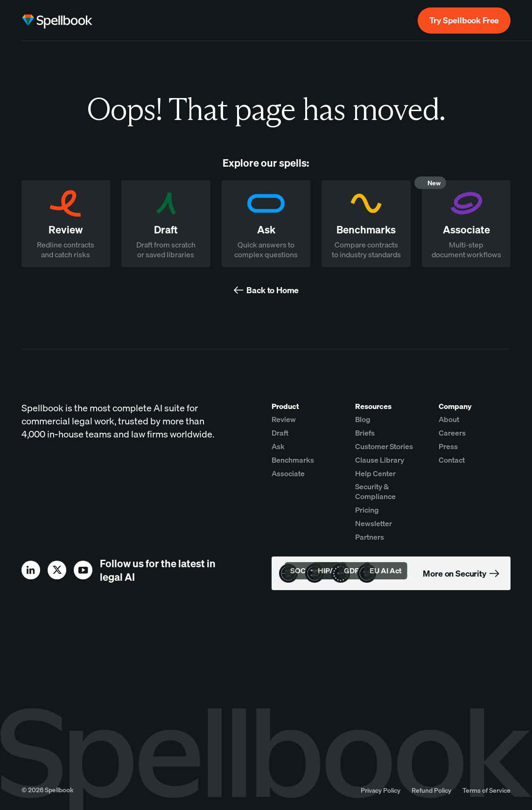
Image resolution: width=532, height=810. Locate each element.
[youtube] (83, 570)
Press (448, 446)
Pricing (367, 510)
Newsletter (374, 523)
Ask (278, 446)
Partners (370, 537)
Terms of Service (486, 790)
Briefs (365, 433)
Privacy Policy (381, 790)
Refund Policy (431, 790)
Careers (452, 433)
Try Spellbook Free (464, 20)
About (449, 419)
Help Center (375, 473)
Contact (452, 460)
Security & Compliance (375, 491)
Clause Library (380, 460)
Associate (288, 473)
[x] (57, 570)
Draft (280, 433)
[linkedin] (31, 570)
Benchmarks (293, 460)
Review (284, 419)
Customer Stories (384, 446)
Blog (363, 419)
